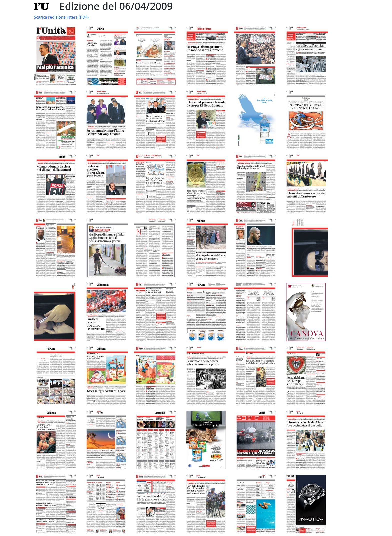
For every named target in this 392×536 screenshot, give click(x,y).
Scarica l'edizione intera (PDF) (61, 17)
